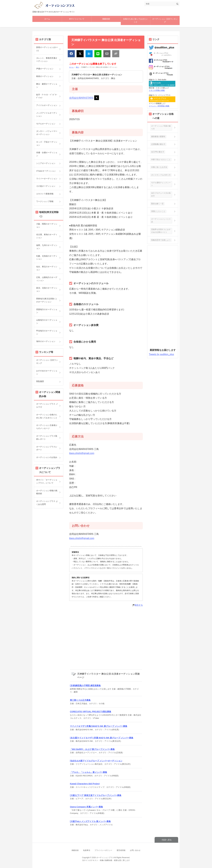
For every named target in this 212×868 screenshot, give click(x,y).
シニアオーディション (46, 163)
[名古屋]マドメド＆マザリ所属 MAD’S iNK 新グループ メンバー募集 (102, 738)
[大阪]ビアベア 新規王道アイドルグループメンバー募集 (96, 795)
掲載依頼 (106, 19)
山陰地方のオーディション (47, 322)
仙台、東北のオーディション (47, 268)
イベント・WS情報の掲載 (159, 106)
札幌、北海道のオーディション (47, 258)
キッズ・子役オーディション (47, 143)
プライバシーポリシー (103, 850)
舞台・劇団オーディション (47, 86)
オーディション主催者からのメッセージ (47, 427)
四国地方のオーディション (47, 311)
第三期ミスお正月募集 (80, 700)
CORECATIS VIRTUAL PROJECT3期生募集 (91, 712)
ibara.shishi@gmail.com (82, 453)
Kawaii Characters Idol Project (85, 784)
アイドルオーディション (47, 105)
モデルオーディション (46, 124)
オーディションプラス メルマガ (47, 405)
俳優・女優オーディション (47, 154)
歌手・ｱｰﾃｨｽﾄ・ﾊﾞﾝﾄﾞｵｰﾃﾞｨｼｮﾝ (47, 96)
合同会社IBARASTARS (81, 98)
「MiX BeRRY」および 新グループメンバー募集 (92, 749)
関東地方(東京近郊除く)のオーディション (46, 300)
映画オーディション (45, 76)
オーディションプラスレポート (47, 448)
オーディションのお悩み (47, 457)
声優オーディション (45, 69)
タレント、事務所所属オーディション (47, 60)
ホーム (47, 19)
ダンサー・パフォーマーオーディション (47, 133)
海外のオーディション (46, 341)
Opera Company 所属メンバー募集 (86, 807)
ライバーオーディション (47, 179)
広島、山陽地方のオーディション (47, 279)
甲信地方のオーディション (47, 332)
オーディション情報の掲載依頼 (47, 492)
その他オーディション (46, 186)
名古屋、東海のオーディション (47, 236)
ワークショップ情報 (45, 201)
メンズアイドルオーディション (47, 114)
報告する (139, 605)
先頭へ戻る (167, 840)
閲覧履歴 (40, 381)
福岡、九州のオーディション (47, 247)
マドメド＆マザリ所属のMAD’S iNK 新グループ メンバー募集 (99, 726)
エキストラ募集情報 (45, 194)
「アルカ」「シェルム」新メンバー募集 (88, 772)
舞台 (77, 67)
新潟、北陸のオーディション (47, 289)
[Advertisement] (106, 638)
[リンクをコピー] (116, 54)
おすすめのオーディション (47, 372)
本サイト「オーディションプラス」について (47, 481)
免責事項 (87, 850)
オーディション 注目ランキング (165, 20)
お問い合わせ (135, 850)
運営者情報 (121, 850)
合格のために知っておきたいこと (136, 20)
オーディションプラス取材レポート (47, 438)
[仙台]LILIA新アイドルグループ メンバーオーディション (96, 761)
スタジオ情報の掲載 (157, 90)
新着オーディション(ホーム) (47, 49)
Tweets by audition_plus (161, 354)
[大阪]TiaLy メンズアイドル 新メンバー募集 (90, 821)
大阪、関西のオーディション (47, 225)
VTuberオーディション (46, 171)
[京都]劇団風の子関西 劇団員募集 (85, 686)
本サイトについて (77, 19)
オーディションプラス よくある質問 (47, 503)
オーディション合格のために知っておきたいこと (47, 416)
